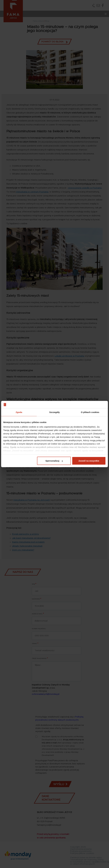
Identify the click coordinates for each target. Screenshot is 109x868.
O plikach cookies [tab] (90, 412)
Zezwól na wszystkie (89, 461)
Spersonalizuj (54, 461)
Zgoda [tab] (19, 412)
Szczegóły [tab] (54, 412)
